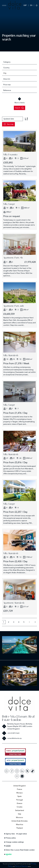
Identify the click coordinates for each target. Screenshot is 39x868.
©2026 (8, 846)
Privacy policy (11, 838)
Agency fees (10, 834)
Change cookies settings (15, 842)
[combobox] (19, 62)
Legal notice (22, 834)
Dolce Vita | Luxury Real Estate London (18, 718)
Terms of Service (21, 866)
